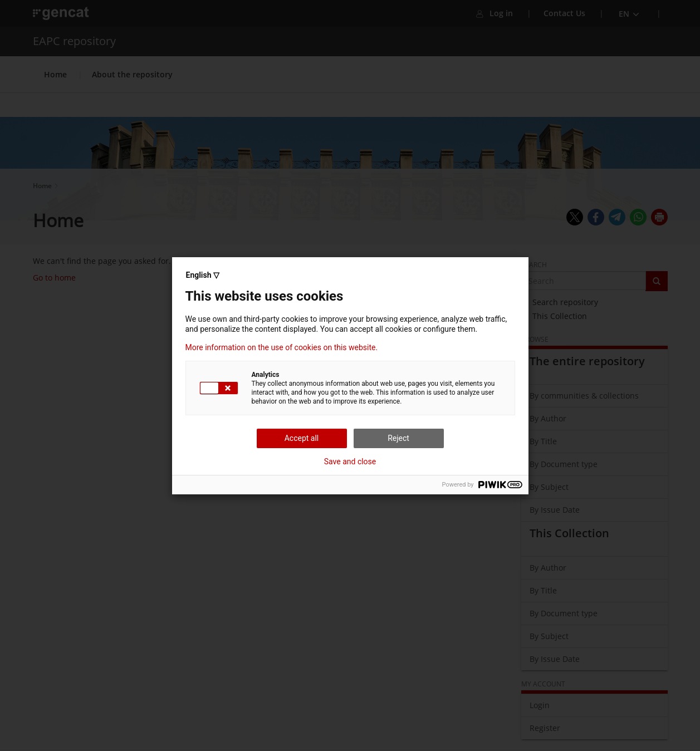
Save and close (350, 462)
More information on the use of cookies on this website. (282, 347)
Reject (398, 438)
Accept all (302, 438)
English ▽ (203, 275)
